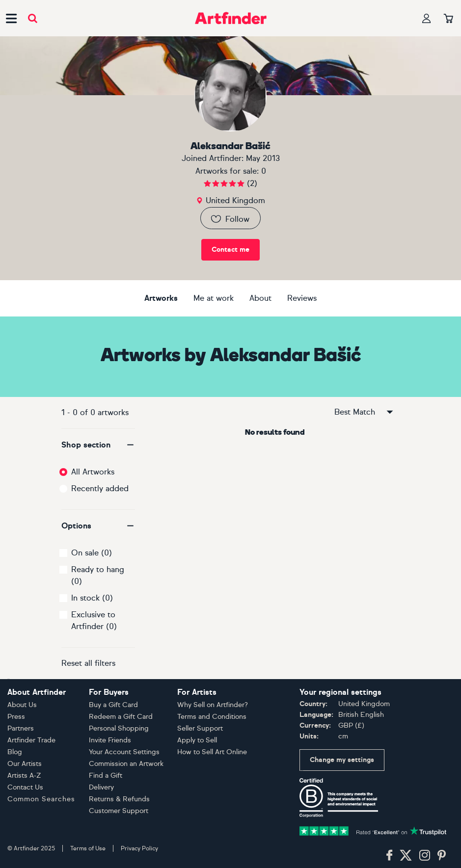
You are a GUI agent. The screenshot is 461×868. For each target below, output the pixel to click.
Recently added (100, 488)
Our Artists (25, 764)
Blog (15, 752)
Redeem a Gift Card (121, 717)
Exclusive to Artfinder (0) (94, 620)
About (260, 298)
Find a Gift (106, 776)
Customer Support (119, 811)
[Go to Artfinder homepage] (231, 18)
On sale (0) (92, 553)
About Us (22, 705)
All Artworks (93, 472)
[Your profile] (427, 18)
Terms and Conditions (212, 717)
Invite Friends (110, 740)
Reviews (302, 298)
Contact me (230, 250)
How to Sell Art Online (212, 752)
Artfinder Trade (31, 740)
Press (16, 717)
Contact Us (25, 787)
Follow (230, 219)
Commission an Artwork (126, 764)
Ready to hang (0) (98, 575)
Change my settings (342, 760)
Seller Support (200, 728)
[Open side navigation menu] (11, 18)
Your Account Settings (124, 752)
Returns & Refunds (119, 799)
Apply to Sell (197, 740)
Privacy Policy (139, 848)
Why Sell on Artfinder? (213, 705)
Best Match (364, 412)
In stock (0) (92, 598)
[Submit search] (33, 18)
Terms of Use (88, 848)
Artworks (161, 298)
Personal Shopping (119, 728)
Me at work (214, 298)
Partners (21, 728)
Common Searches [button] (41, 799)
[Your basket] (448, 19)
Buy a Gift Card (113, 705)
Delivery (101, 787)
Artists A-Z (24, 776)
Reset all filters (88, 663)
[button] (98, 445)
